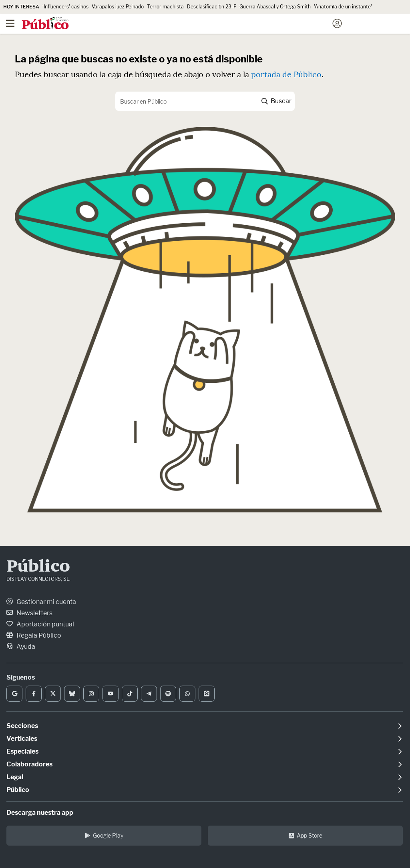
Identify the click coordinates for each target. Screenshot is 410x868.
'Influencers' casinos (65, 7)
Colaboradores (29, 764)
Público (38, 567)
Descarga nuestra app (40, 813)
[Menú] (10, 24)
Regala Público (34, 635)
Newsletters (29, 613)
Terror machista (165, 7)
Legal (15, 777)
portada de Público (286, 74)
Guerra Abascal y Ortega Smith (275, 7)
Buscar (276, 101)
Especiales (22, 751)
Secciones (22, 726)
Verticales (22, 739)
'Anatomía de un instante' (343, 7)
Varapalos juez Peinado (118, 7)
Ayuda (21, 647)
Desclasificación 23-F (212, 7)
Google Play (104, 835)
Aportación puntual (40, 624)
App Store (305, 835)
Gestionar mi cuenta (41, 602)
